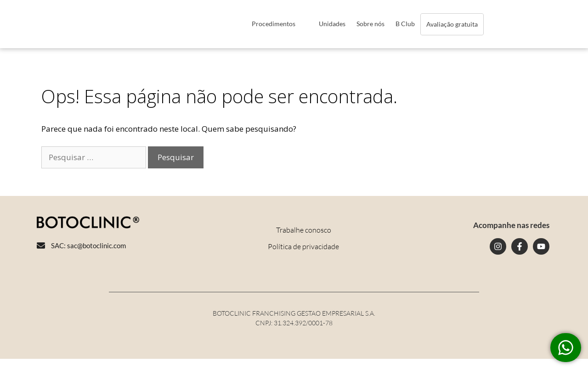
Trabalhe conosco (304, 230)
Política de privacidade (303, 246)
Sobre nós (370, 24)
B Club (405, 24)
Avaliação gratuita (452, 24)
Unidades (332, 24)
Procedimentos (274, 24)
